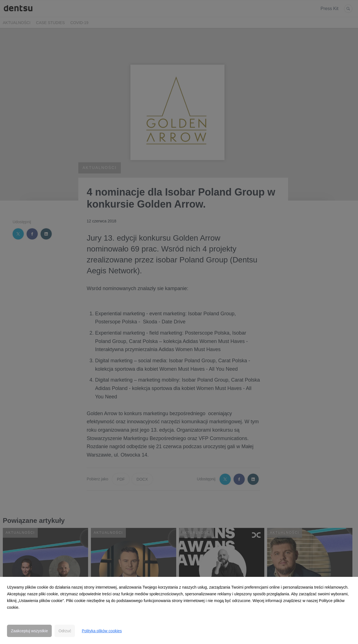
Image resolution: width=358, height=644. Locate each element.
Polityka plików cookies (102, 631)
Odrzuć (65, 631)
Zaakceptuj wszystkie (29, 631)
